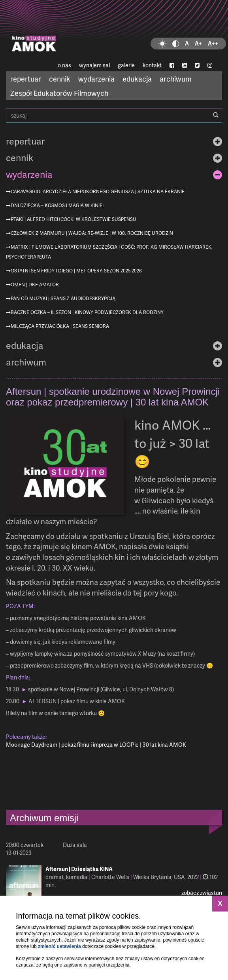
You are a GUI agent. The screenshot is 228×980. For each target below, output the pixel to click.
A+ (198, 43)
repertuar (26, 79)
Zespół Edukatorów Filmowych (59, 93)
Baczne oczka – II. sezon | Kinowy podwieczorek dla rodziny (87, 312)
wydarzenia (96, 79)
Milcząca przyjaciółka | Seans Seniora (60, 326)
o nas (64, 65)
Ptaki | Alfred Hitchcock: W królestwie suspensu (73, 219)
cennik (60, 79)
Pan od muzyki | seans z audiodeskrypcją (63, 298)
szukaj (114, 115)
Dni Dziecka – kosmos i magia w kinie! (57, 205)
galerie (126, 65)
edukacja (137, 79)
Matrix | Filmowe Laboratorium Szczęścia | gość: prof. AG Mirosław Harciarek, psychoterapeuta (109, 252)
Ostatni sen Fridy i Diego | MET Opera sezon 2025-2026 (76, 271)
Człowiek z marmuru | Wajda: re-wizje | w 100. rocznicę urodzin (92, 233)
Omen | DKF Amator (35, 284)
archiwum (176, 79)
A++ (213, 43)
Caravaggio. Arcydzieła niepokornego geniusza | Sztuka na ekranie (98, 191)
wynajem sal (94, 65)
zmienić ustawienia (59, 946)
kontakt (152, 65)
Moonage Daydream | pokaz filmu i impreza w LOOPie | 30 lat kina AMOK (96, 745)
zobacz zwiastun (202, 893)
